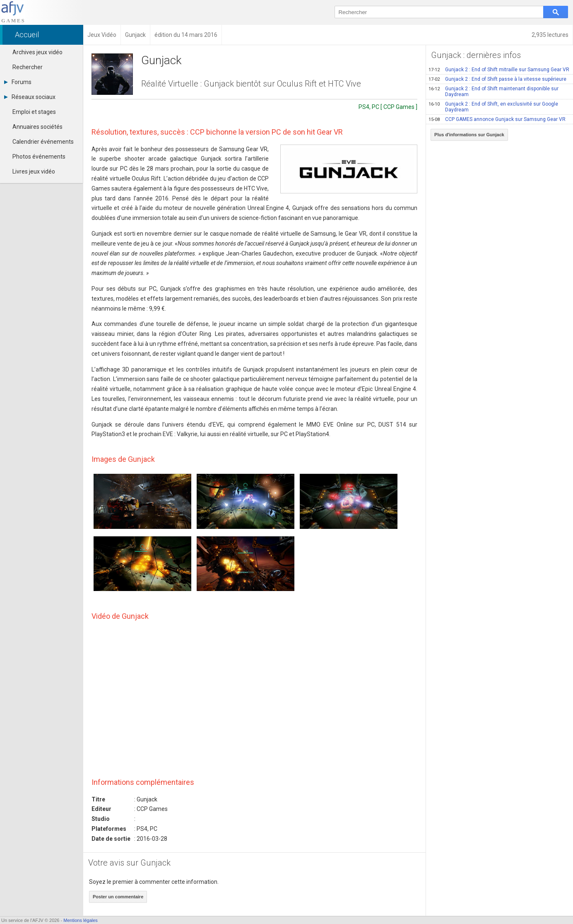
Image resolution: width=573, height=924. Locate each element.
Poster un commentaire (118, 897)
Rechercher (28, 67)
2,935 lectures (550, 35)
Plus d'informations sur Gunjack (469, 135)
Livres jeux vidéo (34, 171)
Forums (18, 82)
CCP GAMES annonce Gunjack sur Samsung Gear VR (497, 119)
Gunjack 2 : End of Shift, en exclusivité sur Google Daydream (493, 107)
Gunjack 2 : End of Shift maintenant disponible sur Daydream (494, 92)
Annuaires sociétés (37, 127)
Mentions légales (81, 920)
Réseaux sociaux (30, 97)
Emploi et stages (34, 112)
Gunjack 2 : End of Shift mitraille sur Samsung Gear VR (499, 70)
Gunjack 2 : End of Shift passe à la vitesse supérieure (497, 79)
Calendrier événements (43, 142)
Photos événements (39, 157)
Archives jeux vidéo (37, 52)
